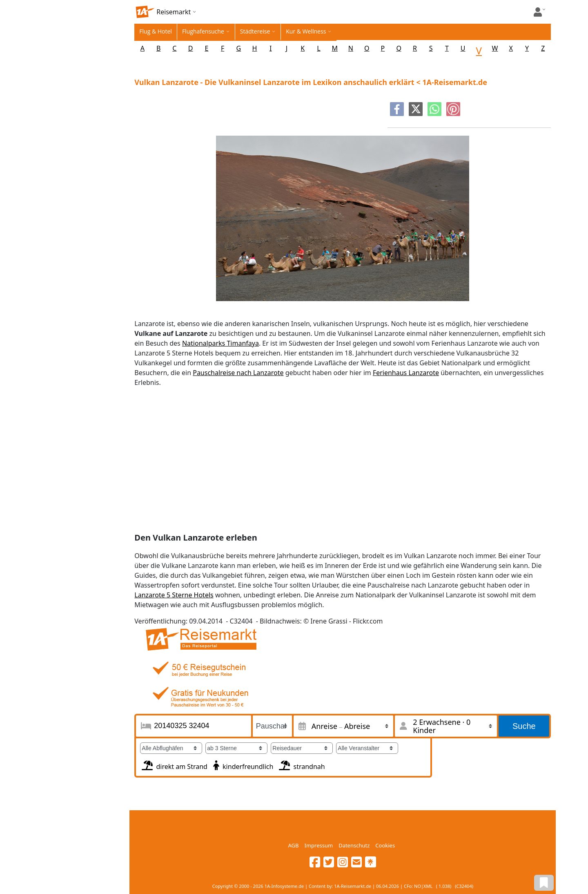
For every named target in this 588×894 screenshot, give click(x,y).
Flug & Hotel (156, 31)
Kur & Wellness (306, 31)
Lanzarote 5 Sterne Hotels (174, 595)
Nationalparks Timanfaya (220, 343)
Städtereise (255, 31)
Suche (524, 726)
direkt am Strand (174, 764)
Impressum (318, 845)
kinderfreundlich (242, 764)
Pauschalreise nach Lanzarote (238, 373)
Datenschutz (354, 845)
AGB (294, 845)
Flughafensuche (203, 31)
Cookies (385, 845)
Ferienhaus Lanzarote (406, 373)
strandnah (301, 764)
